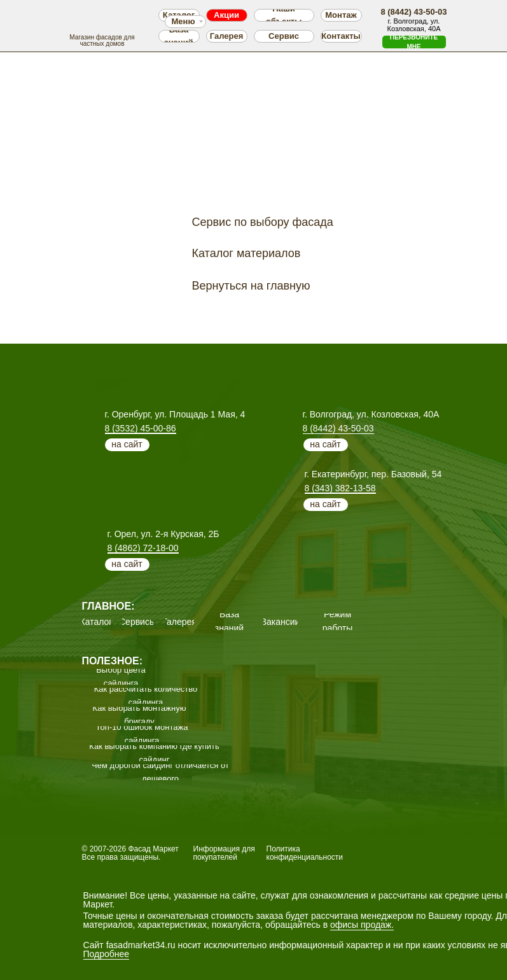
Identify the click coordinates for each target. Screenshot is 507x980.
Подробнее (107, 954)
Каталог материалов (247, 253)
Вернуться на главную (251, 286)
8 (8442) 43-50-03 (338, 428)
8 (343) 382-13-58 (340, 488)
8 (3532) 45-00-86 (141, 428)
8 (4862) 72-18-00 (143, 548)
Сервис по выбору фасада (263, 222)
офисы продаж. (362, 925)
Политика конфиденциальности (305, 853)
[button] (414, 42)
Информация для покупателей (224, 853)
